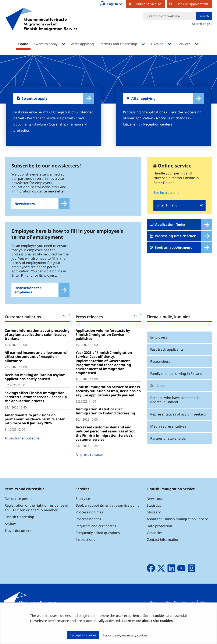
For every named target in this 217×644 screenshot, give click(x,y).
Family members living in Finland (176, 383)
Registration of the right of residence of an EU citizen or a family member (37, 517)
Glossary (154, 522)
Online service (150, 4)
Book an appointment (192, 4)
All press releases (90, 464)
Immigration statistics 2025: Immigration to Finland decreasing (105, 421)
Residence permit (19, 508)
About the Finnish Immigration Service (177, 529)
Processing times (89, 522)
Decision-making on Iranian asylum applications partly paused (35, 386)
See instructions (166, 192)
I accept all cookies (83, 635)
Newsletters (25, 204)
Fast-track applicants (167, 359)
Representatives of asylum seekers (178, 424)
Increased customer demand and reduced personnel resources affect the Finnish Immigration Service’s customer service (105, 443)
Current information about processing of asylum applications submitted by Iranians (37, 344)
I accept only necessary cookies (125, 635)
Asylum (40, 124)
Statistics (154, 515)
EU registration (63, 112)
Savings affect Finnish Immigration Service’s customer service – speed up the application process (36, 406)
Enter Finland (167, 205)
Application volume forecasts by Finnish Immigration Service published (103, 344)
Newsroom (156, 508)
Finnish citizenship (19, 527)
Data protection (159, 535)
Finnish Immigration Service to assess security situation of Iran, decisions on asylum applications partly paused (108, 401)
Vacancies (155, 542)
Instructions (85, 549)
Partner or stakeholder (169, 448)
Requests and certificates (96, 535)
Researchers (160, 371)
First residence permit (31, 112)
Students (157, 395)
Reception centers (158, 124)
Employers (159, 347)
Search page (201, 24)
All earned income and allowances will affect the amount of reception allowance (37, 366)
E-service (83, 508)
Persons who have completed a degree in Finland (175, 410)
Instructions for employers (28, 300)
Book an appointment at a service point (107, 515)
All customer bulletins (22, 448)
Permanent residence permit (50, 118)
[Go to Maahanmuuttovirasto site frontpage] (42, 25)
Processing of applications (144, 112)
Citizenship (58, 124)
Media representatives (168, 436)
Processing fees (88, 529)
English (115, 4)
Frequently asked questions (98, 542)
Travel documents (19, 540)
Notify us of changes (172, 118)
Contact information (163, 549)
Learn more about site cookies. (148, 621)
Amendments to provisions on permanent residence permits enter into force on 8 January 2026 (35, 429)
